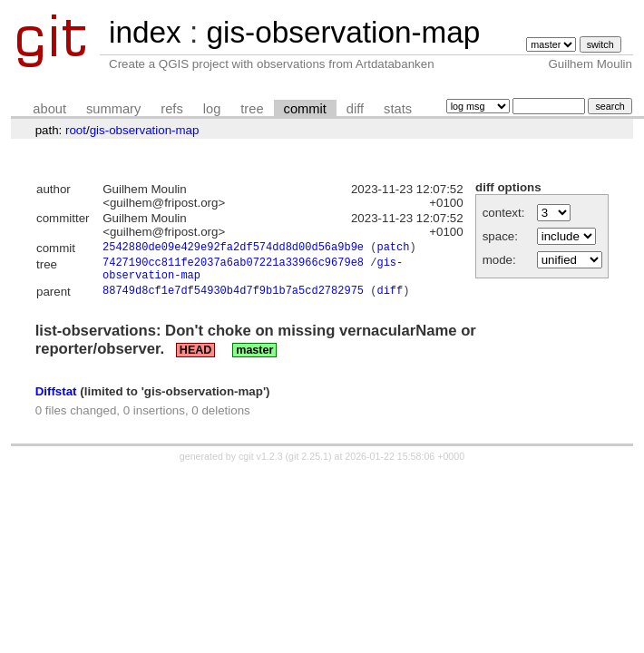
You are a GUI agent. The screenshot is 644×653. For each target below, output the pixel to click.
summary (113, 109)
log (212, 109)
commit (305, 109)
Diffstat (56, 400)
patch (393, 249)
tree (252, 109)
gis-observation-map (343, 32)
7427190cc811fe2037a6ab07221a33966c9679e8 (233, 266)
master (254, 359)
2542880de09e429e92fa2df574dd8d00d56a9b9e (233, 249)
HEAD (195, 359)
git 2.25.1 (308, 465)
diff (355, 109)
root (76, 130)
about (49, 109)
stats (398, 109)
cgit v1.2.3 (261, 465)
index (145, 32)
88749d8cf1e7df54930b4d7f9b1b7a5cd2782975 (233, 300)
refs (171, 109)
